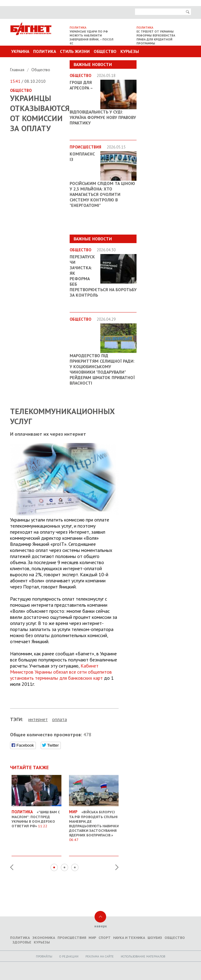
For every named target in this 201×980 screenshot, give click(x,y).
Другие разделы (164, 63)
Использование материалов (143, 956)
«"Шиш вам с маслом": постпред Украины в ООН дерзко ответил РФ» (36, 816)
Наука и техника (129, 938)
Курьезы (130, 51)
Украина (20, 51)
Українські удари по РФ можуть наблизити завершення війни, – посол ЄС (92, 37)
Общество (105, 51)
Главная (18, 70)
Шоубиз (155, 938)
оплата (59, 719)
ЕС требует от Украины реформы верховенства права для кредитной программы (156, 37)
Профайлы (44, 956)
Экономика (44, 938)
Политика (45, 51)
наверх (100, 926)
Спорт (105, 938)
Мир (92, 938)
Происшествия (72, 938)
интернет (38, 719)
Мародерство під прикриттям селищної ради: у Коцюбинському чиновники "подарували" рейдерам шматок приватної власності (102, 369)
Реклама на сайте (100, 956)
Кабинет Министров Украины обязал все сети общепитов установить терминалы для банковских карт (61, 672)
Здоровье (22, 942)
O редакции (69, 956)
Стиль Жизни (75, 51)
